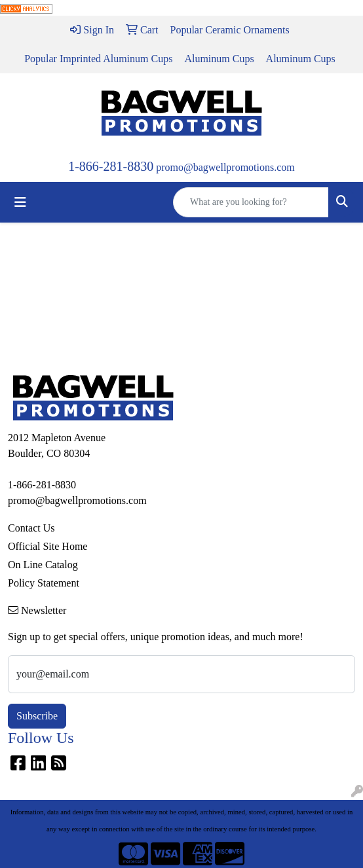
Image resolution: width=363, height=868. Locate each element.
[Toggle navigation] (20, 202)
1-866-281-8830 (111, 166)
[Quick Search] (251, 202)
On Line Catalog (43, 565)
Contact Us (31, 528)
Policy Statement (44, 583)
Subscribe (37, 716)
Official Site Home (48, 546)
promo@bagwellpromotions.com (225, 167)
